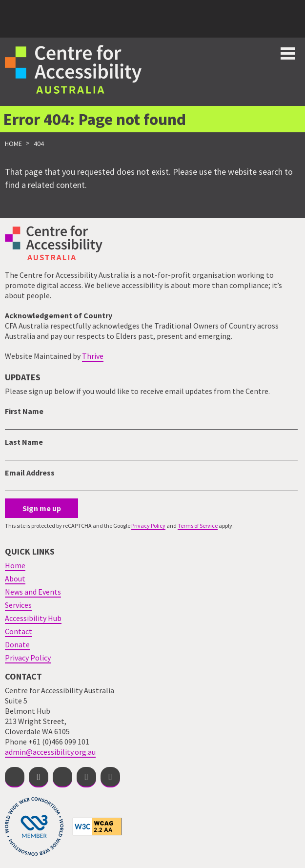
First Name (24, 411)
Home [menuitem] (15, 565)
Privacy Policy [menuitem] (28, 658)
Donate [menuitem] (17, 644)
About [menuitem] (15, 579)
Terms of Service (198, 526)
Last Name (24, 442)
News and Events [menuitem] (33, 592)
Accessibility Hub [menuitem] (33, 618)
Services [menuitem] (18, 605)
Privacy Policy (148, 526)
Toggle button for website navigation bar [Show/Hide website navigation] (288, 53)
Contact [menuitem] (19, 631)
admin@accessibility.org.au (50, 752)
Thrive (93, 356)
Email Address (30, 473)
